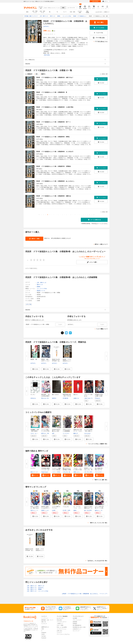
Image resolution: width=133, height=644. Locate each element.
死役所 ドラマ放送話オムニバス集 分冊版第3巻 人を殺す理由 (55, 107)
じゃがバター (49, 510)
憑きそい (76, 395)
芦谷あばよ (98, 398)
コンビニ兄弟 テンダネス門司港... (45, 431)
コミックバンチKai (42, 289)
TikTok (43, 634)
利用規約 (75, 624)
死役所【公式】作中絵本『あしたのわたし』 (29, 550)
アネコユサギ (98, 472)
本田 (53, 433)
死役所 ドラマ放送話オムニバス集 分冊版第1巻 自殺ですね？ (55, 77)
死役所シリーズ (41, 291)
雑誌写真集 (87, 12)
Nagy (93, 398)
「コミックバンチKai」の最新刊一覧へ (97, 444)
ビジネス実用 (80, 12)
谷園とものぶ (77, 472)
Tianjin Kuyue (45, 472)
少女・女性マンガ (42, 12)
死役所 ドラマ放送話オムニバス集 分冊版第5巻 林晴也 (53, 137)
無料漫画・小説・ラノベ (47, 620)
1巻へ (37, 74)
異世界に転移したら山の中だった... (45, 508)
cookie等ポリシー (77, 629)
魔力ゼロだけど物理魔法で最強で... (67, 470)
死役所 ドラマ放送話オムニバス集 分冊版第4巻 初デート (54, 122)
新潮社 (39, 287)
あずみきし (46, 26)
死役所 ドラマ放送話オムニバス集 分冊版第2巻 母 (52, 92)
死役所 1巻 (34, 359)
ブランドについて (77, 620)
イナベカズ (38, 472)
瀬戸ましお (50, 433)
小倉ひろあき (87, 398)
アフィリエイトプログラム (63, 634)
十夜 (38, 510)
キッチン (33, 395)
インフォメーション (62, 629)
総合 (27, 12)
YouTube (43, 636)
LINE (43, 629)
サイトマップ (76, 631)
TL (57, 12)
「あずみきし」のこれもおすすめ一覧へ (97, 561)
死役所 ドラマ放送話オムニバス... (67, 361)
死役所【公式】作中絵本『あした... (56, 361)
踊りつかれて (56, 395)
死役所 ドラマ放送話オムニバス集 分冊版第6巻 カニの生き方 (55, 152)
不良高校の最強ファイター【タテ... (45, 470)
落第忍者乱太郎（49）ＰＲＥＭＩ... (67, 396)
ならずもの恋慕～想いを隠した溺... (88, 431)
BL (50, 12)
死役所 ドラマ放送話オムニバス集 (40, 550)
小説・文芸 (72, 12)
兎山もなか (44, 398)
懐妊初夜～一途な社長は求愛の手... (45, 396)
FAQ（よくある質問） (62, 627)
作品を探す (59, 620)
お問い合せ (59, 631)
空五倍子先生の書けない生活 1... (56, 431)
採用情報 (75, 622)
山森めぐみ (76, 398)
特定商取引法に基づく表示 (79, 627)
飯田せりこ (98, 510)
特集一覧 (44, 622)
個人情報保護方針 (77, 625)
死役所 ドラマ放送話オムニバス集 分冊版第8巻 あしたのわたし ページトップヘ (85, 594)
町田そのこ (44, 433)
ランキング (44, 624)
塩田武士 (54, 398)
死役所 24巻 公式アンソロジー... (45, 361)
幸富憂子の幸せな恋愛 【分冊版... (99, 396)
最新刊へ (44, 74)
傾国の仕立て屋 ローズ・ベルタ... (78, 430)
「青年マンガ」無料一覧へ (101, 480)
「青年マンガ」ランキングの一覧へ (98, 523)
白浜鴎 (54, 510)
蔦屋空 (43, 510)
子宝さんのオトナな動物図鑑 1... (67, 431)
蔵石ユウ (33, 472)
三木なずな (65, 472)
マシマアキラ (66, 433)
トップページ (45, 618)
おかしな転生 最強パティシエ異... (99, 507)
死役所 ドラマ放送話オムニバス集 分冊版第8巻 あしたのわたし (55, 181)
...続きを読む (47, 55)
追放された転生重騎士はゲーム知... (88, 508)
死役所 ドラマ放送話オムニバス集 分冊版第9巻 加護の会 (54, 196)
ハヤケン (54, 472)
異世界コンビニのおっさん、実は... (88, 470)
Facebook (44, 638)
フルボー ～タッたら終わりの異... (78, 469)
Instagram (44, 633)
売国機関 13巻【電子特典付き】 (35, 431)
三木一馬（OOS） (89, 472)
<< (39, 215)
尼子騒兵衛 (65, 398)
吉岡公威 (70, 510)
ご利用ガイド (106, 12)
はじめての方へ (99, 12)
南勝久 (75, 510)
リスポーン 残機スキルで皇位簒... (57, 469)
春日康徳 (71, 472)
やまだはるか (87, 433)
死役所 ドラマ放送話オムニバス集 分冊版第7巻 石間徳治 (54, 166)
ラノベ (65, 12)
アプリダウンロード (62, 622)
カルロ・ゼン (34, 433)
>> (94, 215)
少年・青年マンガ (35, 12)
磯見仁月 (76, 433)
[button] (35, 369)
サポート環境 (60, 625)
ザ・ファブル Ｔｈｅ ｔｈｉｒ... (78, 508)
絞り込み (41, 8)
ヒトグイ (33, 468)
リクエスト (59, 633)
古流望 (103, 510)
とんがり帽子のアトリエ (56, 507)
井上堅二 (65, 510)
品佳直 (39, 433)
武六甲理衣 (90, 510)
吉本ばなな (33, 398)
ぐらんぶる (66, 507)
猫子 (85, 510)
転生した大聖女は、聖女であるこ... (35, 508)
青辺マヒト (33, 510)
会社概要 (75, 618)
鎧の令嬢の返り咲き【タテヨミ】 (99, 470)
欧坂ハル (50, 398)
